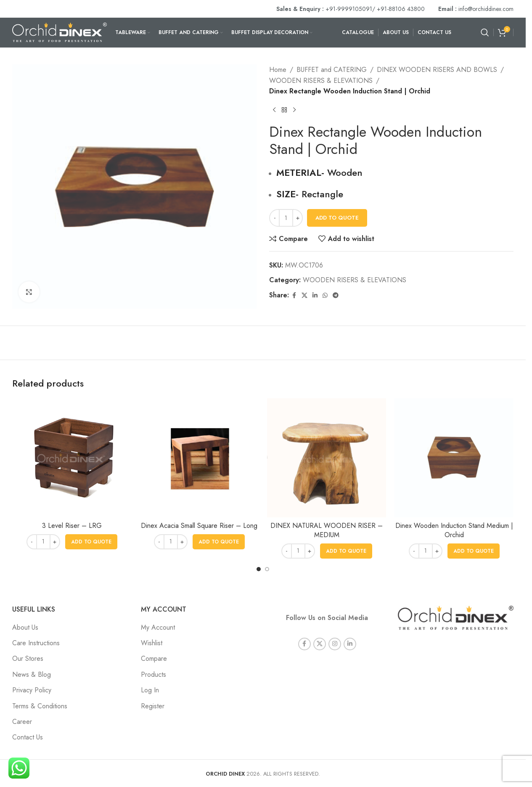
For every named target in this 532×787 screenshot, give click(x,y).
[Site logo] (60, 32)
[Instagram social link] (335, 638)
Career (22, 722)
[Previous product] (274, 110)
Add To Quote (337, 218)
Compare (154, 658)
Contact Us (28, 737)
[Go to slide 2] (267, 569)
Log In (150, 690)
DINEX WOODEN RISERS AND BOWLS (437, 70)
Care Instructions (36, 643)
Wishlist (152, 643)
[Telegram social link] (336, 295)
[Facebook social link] (294, 295)
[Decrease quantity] (274, 218)
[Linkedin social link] (315, 295)
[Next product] (294, 110)
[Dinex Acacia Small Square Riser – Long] (199, 458)
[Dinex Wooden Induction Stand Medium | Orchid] (454, 458)
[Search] (485, 32)
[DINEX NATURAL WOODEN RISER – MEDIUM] (327, 458)
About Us (25, 627)
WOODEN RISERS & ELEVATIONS (321, 81)
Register (153, 706)
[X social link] (304, 295)
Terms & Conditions (40, 706)
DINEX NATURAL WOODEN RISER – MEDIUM (327, 530)
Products (154, 674)
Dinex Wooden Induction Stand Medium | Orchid (454, 530)
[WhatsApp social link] (325, 295)
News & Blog (32, 674)
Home (278, 70)
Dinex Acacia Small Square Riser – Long (199, 526)
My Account (158, 627)
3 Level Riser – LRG (72, 526)
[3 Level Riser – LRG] (72, 458)
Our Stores (28, 658)
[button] (91, 542)
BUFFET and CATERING (332, 70)
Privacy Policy (32, 690)
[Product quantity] (286, 218)
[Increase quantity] (298, 218)
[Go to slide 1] (259, 569)
